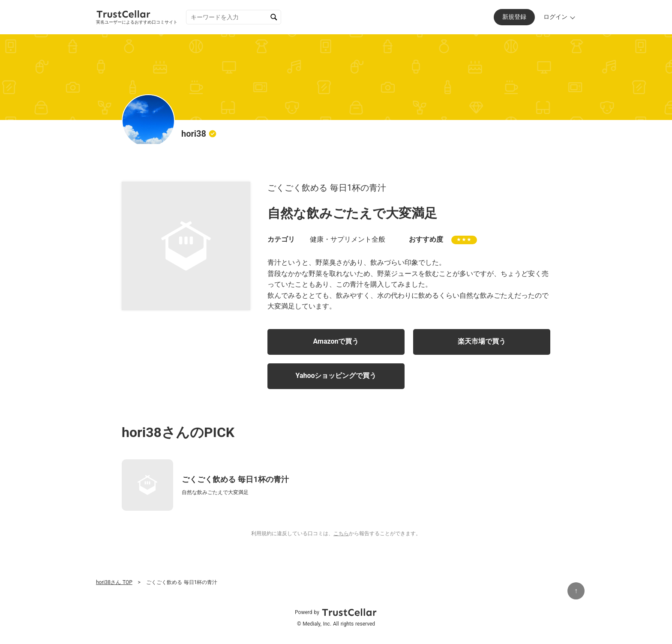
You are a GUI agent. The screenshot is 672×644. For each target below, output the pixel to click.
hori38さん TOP (114, 582)
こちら (341, 533)
